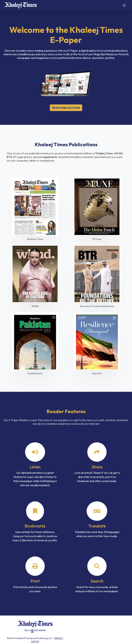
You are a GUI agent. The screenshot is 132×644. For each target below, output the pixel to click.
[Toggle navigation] (124, 5)
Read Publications (66, 108)
